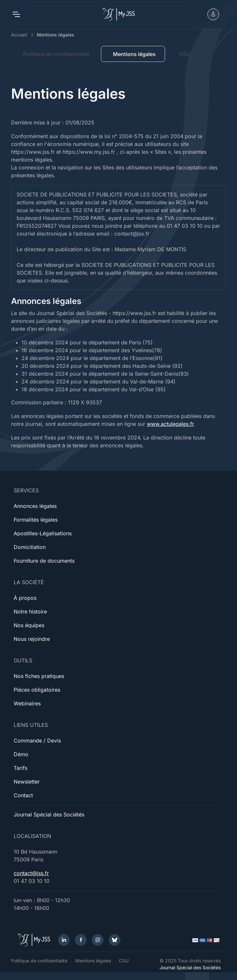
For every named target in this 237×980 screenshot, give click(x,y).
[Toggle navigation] (16, 14)
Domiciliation (30, 547)
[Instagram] (98, 940)
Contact (23, 795)
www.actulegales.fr (170, 424)
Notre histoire (30, 612)
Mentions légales (93, 961)
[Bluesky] (115, 940)
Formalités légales (36, 520)
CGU (185, 54)
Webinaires (27, 703)
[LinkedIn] (64, 940)
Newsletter (27, 782)
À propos (25, 598)
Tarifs (21, 768)
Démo (21, 754)
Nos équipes (29, 625)
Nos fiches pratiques (39, 676)
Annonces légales (35, 506)
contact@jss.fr (31, 873)
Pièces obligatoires (37, 690)
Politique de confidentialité (56, 54)
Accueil (19, 35)
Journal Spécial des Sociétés (49, 814)
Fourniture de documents (44, 561)
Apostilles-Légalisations (43, 533)
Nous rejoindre (32, 639)
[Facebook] (81, 940)
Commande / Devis (37, 741)
